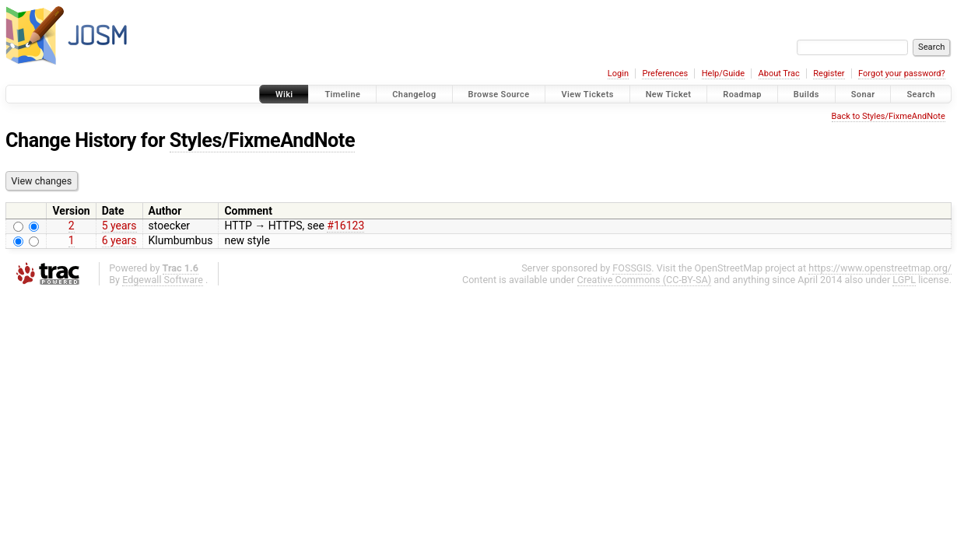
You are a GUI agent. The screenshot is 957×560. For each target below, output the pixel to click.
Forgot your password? (902, 73)
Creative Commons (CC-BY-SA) (645, 280)
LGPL (904, 280)
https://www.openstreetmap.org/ (880, 268)
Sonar (863, 94)
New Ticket (669, 94)
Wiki (284, 94)
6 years (119, 240)
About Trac (779, 73)
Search (921, 94)
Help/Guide (723, 73)
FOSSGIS (632, 268)
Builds (806, 94)
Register (829, 73)
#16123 (345, 226)
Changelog (414, 94)
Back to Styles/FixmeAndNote (889, 116)
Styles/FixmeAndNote (262, 140)
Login (618, 73)
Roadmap (742, 94)
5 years (119, 226)
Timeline (342, 94)
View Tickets (587, 94)
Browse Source (499, 94)
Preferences (665, 73)
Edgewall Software (163, 280)
